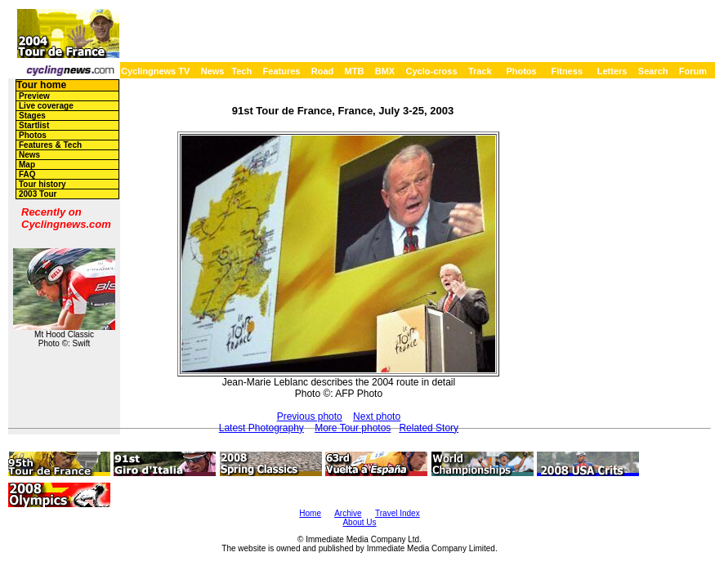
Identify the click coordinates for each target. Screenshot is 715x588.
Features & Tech (50, 145)
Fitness (567, 71)
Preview (34, 96)
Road (323, 71)
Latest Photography (261, 428)
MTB (355, 71)
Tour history (42, 184)
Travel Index (398, 513)
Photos (521, 71)
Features (282, 71)
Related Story (429, 428)
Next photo (377, 416)
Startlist (34, 125)
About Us (359, 522)
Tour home (41, 85)
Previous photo (310, 416)
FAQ (27, 174)
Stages (32, 116)
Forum (693, 71)
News (213, 71)
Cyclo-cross (432, 71)
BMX (385, 71)
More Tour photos (353, 428)
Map (27, 165)
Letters (612, 71)
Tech (241, 71)
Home (310, 513)
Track (480, 71)
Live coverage (46, 106)
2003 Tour (38, 194)
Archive (348, 513)
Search (653, 71)
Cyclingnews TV (155, 71)
